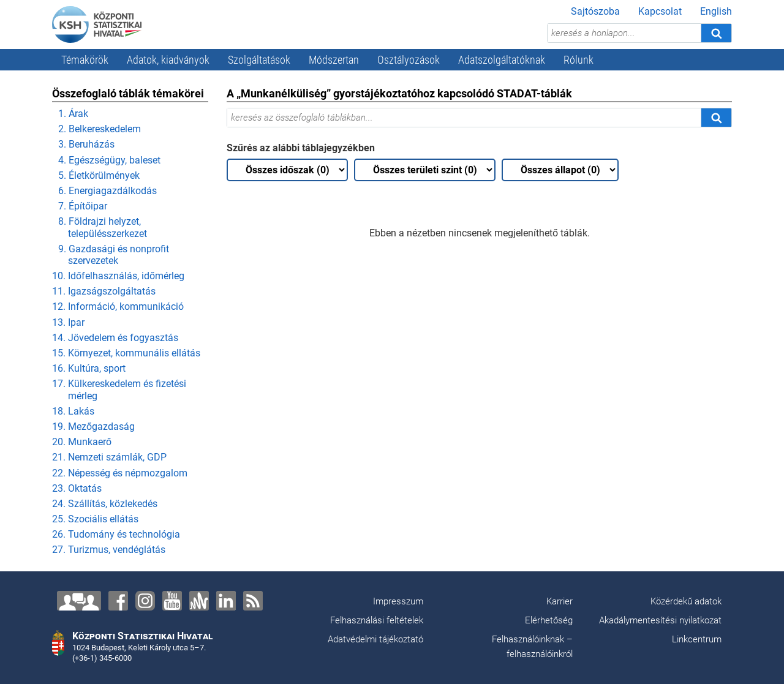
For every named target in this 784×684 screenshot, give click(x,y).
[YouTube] (172, 601)
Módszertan (334, 60)
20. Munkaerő (82, 442)
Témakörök (85, 60)
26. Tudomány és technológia (116, 534)
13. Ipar (68, 322)
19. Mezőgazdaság (93, 427)
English (716, 11)
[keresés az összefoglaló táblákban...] (464, 118)
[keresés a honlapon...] (624, 33)
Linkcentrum (697, 639)
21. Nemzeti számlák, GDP (109, 457)
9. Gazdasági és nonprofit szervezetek (114, 255)
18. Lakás (73, 411)
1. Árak (73, 114)
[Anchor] (199, 601)
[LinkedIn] (226, 601)
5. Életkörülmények (99, 175)
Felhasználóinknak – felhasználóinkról (532, 647)
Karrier (560, 601)
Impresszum (398, 601)
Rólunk (579, 60)
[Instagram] (145, 601)
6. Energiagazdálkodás (107, 191)
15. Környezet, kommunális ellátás (126, 353)
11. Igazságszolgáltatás (104, 291)
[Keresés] (716, 33)
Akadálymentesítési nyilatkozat (660, 620)
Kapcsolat (660, 11)
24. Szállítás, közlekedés (105, 504)
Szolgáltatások (259, 60)
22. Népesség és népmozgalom (120, 473)
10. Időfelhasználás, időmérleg (118, 276)
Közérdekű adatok (686, 601)
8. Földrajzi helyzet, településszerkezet (103, 227)
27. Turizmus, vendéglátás (109, 550)
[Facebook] (118, 601)
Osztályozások (409, 60)
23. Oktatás (77, 488)
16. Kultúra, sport (89, 368)
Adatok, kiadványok (168, 60)
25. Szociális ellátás (95, 519)
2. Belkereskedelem (100, 129)
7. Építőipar (83, 206)
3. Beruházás (86, 144)
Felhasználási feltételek (377, 620)
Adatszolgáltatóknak (502, 60)
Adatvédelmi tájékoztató (375, 639)
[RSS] (253, 601)
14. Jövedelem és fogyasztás (115, 338)
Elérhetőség (549, 620)
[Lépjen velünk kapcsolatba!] (79, 601)
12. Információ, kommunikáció (118, 306)
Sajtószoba (595, 11)
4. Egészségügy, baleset (109, 160)
